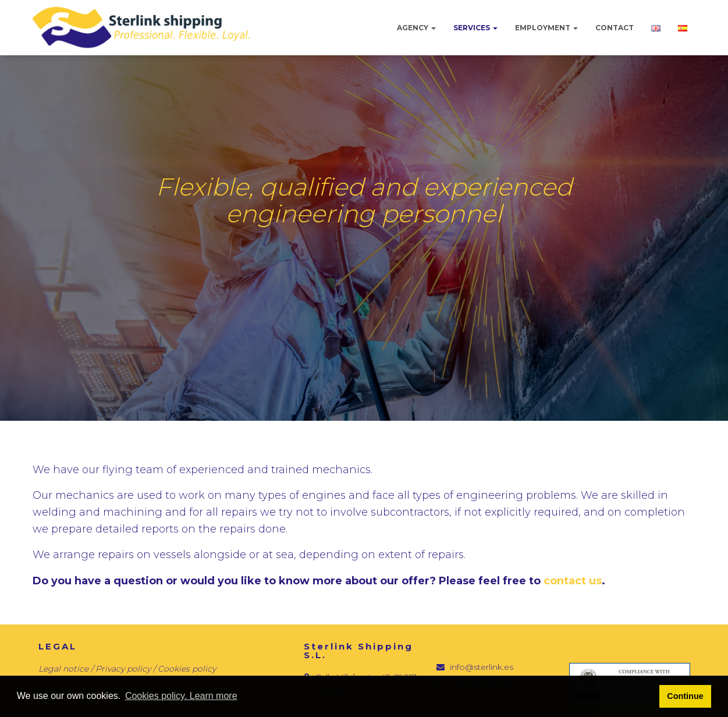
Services (475, 28)
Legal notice (63, 669)
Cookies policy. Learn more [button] (181, 696)
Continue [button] (685, 696)
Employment (546, 28)
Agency (416, 28)
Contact (615, 28)
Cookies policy (187, 669)
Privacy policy (124, 669)
